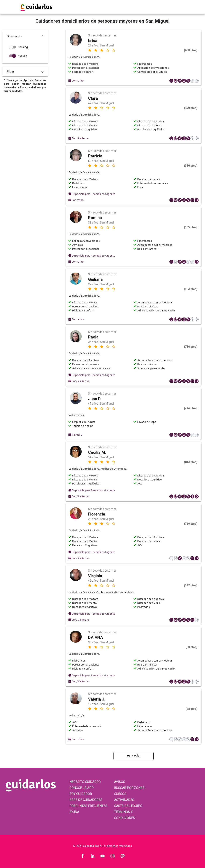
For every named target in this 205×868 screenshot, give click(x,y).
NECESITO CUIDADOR (85, 782)
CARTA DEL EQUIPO (128, 806)
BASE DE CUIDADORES (86, 800)
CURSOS (120, 794)
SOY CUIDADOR (81, 794)
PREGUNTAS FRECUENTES (88, 806)
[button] (25, 36)
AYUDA (74, 812)
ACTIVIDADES (124, 800)
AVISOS (120, 782)
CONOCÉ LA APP (82, 788)
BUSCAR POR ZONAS (129, 788)
